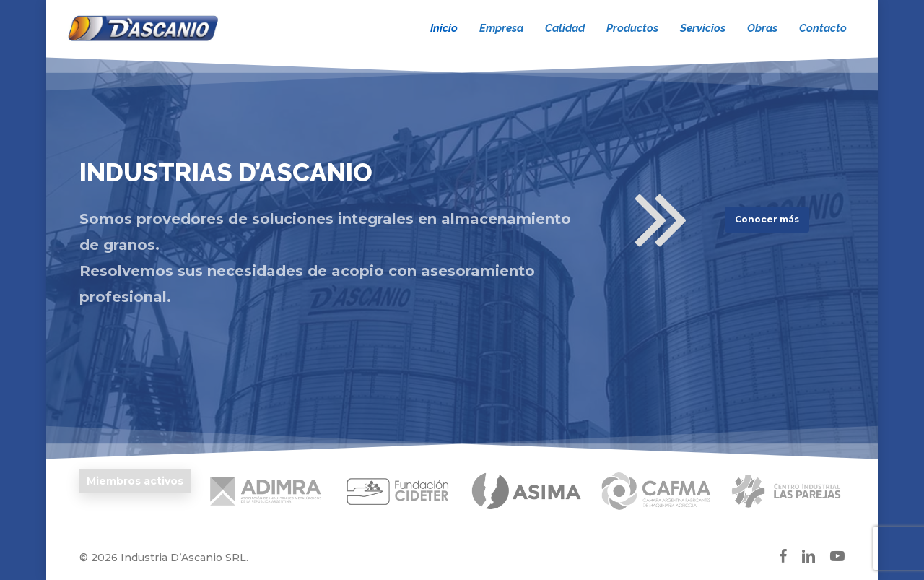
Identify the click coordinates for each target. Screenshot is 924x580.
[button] (767, 220)
